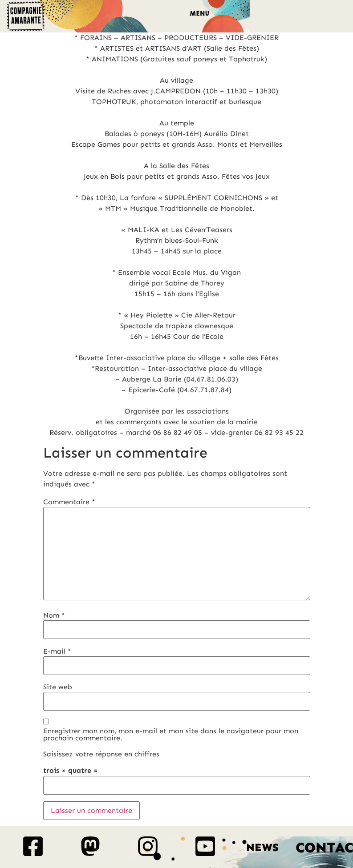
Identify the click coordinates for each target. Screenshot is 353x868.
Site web (58, 687)
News (262, 848)
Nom (54, 615)
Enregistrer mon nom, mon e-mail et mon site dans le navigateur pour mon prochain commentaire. (171, 735)
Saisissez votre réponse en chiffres (101, 754)
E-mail (57, 651)
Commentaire (69, 502)
